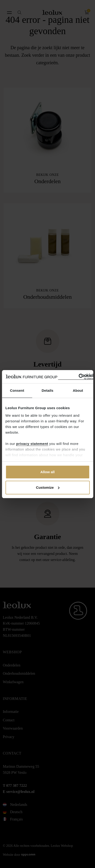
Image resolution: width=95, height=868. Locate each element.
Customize (48, 487)
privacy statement (32, 444)
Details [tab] (48, 390)
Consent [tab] (17, 390)
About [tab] (78, 390)
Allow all (47, 472)
